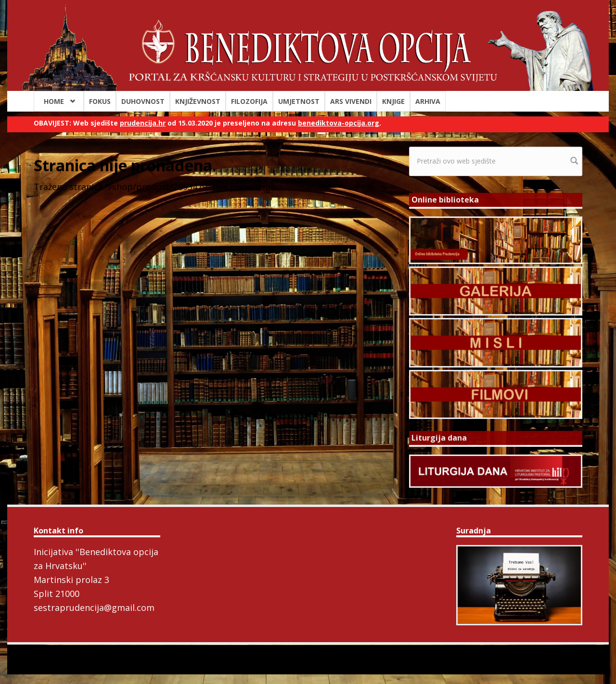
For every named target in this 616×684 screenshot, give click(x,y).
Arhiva (428, 101)
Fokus (100, 101)
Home (54, 101)
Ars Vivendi (351, 101)
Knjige (393, 101)
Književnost (198, 101)
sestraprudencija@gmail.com (94, 608)
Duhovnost (143, 101)
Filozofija (249, 101)
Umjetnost (299, 101)
